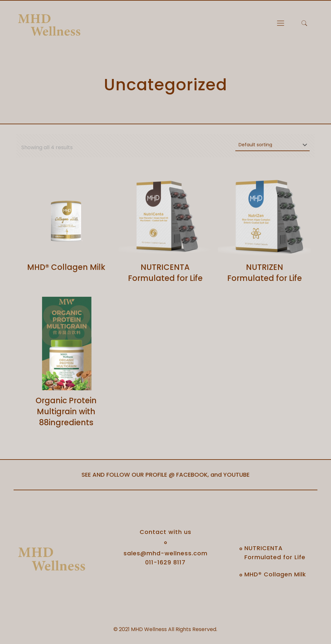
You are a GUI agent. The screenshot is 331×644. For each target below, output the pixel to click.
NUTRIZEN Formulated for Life (265, 273)
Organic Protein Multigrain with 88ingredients (66, 411)
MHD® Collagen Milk (66, 267)
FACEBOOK (192, 475)
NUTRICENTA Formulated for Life (165, 273)
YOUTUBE (236, 475)
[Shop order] (272, 145)
